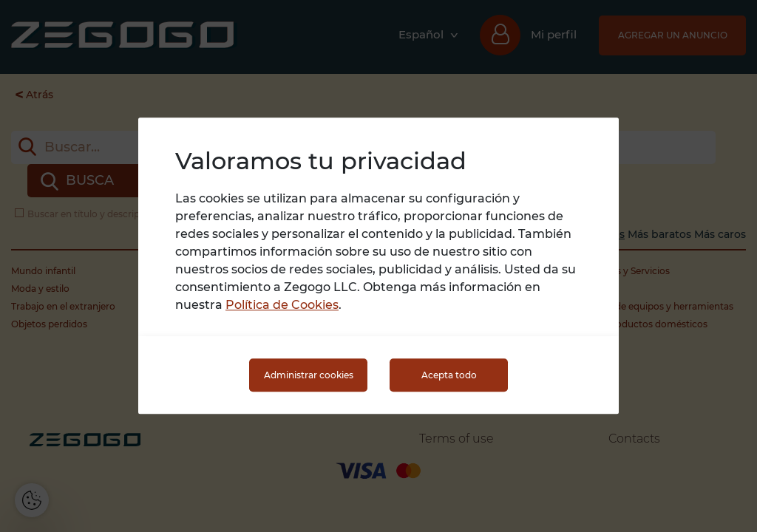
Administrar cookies (309, 375)
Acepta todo (449, 375)
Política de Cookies (282, 306)
